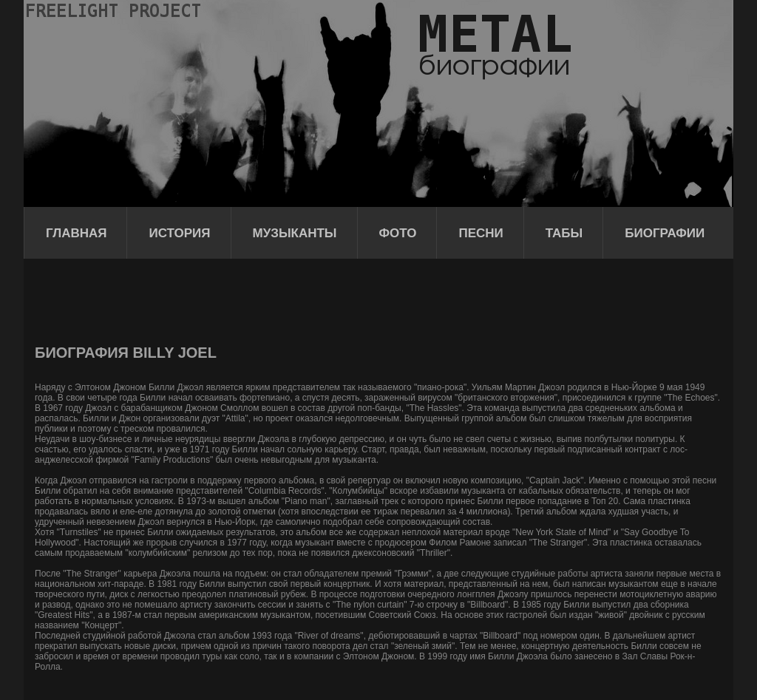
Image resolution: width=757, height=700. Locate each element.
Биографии (665, 233)
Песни (481, 233)
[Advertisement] (304, 299)
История (179, 233)
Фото (398, 233)
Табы (564, 233)
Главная (76, 233)
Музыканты (295, 233)
